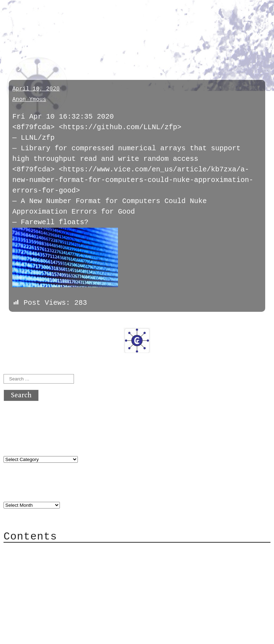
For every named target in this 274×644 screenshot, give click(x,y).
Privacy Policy (47, 593)
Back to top (27, 635)
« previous (20, 322)
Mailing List (43, 582)
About (28, 551)
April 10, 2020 (36, 89)
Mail (26, 572)
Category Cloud (47, 561)
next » (51, 322)
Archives (20, 490)
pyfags (20, 47)
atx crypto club (70, 18)
